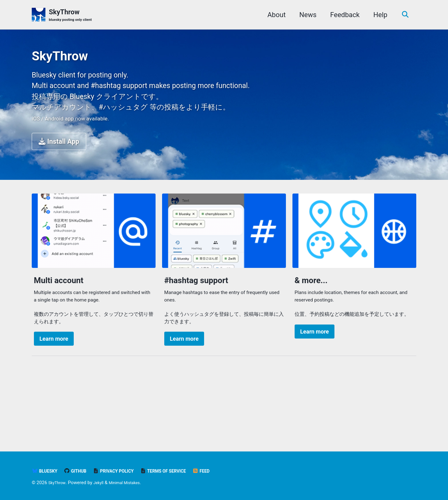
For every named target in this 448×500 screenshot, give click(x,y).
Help (378, 15)
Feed (224, 471)
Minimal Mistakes (132, 483)
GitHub (81, 471)
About (274, 15)
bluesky (47, 471)
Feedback (343, 15)
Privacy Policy (124, 471)
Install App (60, 186)
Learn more (54, 398)
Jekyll (103, 483)
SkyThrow (75, 16)
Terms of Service (181, 471)
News (306, 15)
